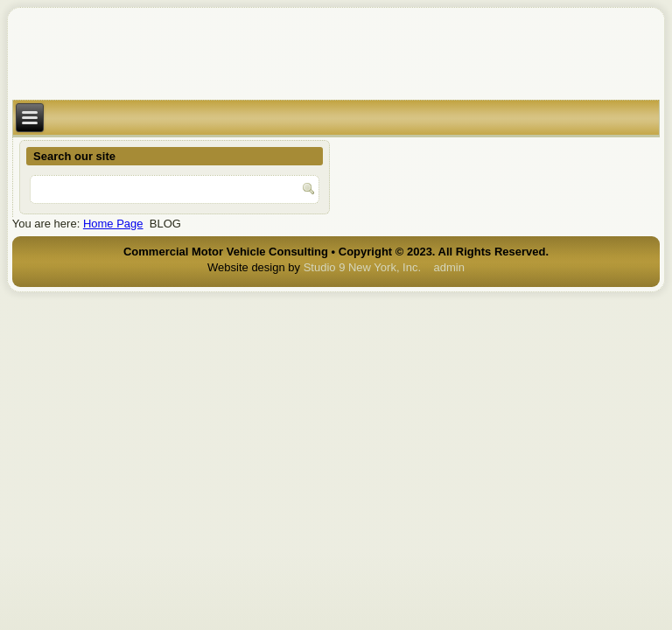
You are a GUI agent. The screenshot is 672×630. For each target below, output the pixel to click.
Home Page (113, 224)
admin (449, 267)
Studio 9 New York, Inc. (362, 267)
